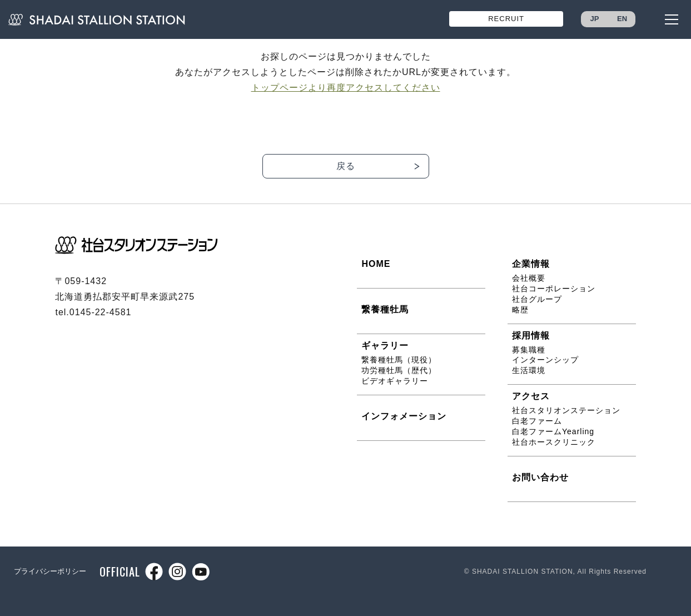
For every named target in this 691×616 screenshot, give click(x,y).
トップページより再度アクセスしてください (346, 88)
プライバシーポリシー (50, 571)
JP (595, 19)
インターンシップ (545, 360)
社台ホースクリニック (554, 442)
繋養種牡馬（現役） (399, 360)
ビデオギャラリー (395, 381)
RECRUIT (506, 19)
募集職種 (529, 350)
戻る (346, 166)
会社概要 (529, 278)
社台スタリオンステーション (566, 410)
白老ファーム (537, 421)
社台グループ (537, 299)
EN (622, 19)
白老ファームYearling (553, 431)
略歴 (520, 310)
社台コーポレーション (554, 289)
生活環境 (529, 370)
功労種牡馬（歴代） (399, 370)
